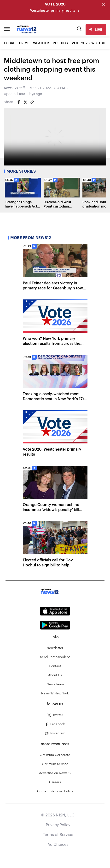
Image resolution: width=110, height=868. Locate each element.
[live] (96, 30)
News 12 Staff (14, 88)
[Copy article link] (32, 102)
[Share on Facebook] (19, 102)
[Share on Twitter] (25, 102)
